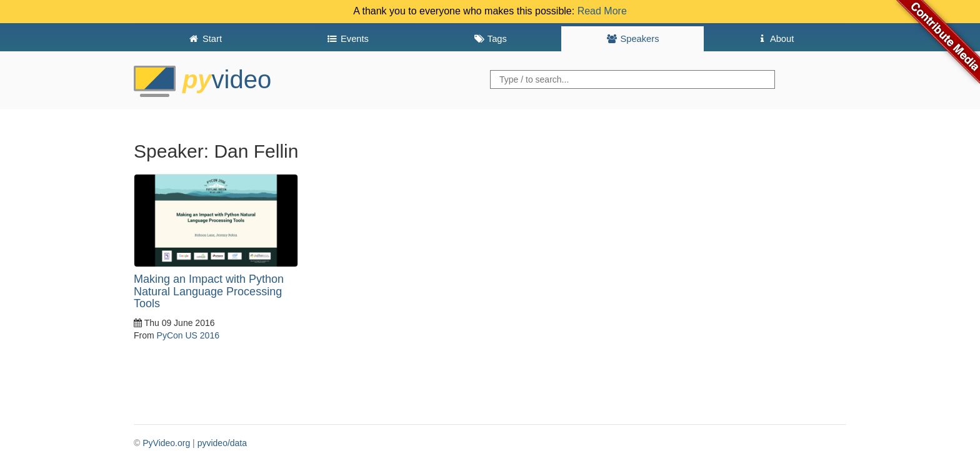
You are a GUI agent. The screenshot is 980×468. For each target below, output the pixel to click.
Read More (602, 11)
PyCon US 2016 (188, 335)
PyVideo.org (166, 443)
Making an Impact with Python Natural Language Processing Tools (209, 292)
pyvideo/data (222, 443)
